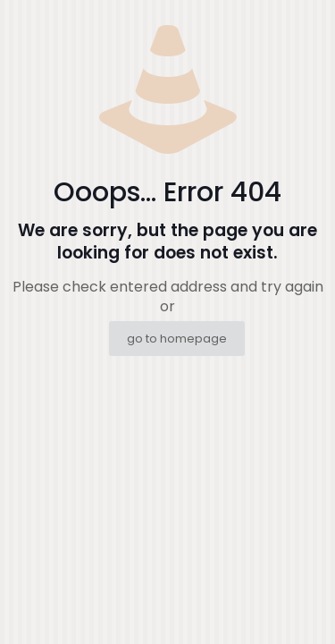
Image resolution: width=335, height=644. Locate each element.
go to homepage (177, 339)
